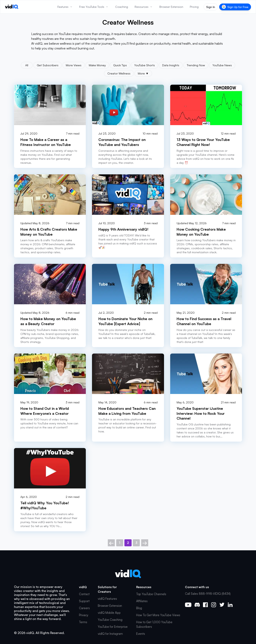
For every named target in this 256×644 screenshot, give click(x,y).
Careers (84, 608)
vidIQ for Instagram (110, 634)
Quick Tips (120, 65)
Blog (139, 608)
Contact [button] (84, 594)
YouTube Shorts (144, 65)
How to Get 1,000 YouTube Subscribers (154, 624)
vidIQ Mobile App (109, 613)
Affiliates (142, 601)
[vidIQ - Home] (12, 7)
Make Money (97, 65)
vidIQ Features (107, 599)
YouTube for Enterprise (113, 627)
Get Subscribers (48, 65)
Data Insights (171, 65)
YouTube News (222, 65)
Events (141, 634)
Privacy (84, 615)
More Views (74, 65)
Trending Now (196, 65)
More (143, 73)
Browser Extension (110, 606)
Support (84, 601)
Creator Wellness (119, 73)
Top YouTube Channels (151, 594)
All (27, 65)
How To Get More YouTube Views (158, 615)
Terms (83, 622)
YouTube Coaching (110, 620)
